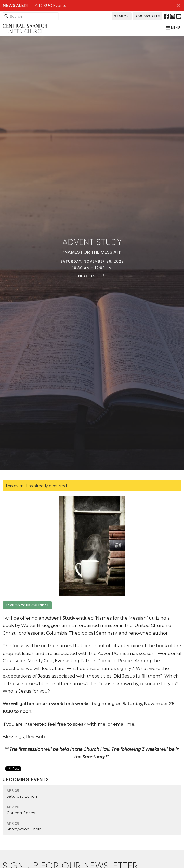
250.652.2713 (148, 16)
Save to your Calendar (27, 605)
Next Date (92, 276)
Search (122, 16)
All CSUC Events (50, 5)
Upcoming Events (26, 779)
